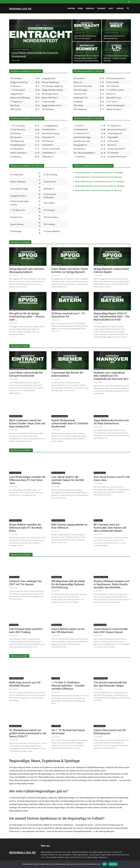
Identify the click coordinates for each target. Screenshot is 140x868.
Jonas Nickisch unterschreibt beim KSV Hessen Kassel (111, 631)
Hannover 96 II (99, 368)
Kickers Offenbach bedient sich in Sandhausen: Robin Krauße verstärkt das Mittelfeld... (112, 584)
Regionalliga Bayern (100, 309)
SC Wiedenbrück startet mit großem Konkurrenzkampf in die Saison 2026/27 (28, 733)
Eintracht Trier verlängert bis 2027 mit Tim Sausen (26, 583)
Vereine (120, 8)
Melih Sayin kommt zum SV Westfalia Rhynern (25, 684)
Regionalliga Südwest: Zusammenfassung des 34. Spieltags (100, 186)
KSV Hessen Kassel (100, 625)
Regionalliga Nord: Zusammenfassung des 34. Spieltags (98, 177)
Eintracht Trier (80, 33)
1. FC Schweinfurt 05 (58, 309)
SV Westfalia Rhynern (112, 33)
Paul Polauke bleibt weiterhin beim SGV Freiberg (26, 631)
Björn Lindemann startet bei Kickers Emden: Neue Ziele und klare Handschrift (27, 423)
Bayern (71, 8)
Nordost (90, 8)
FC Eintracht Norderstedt (21, 49)
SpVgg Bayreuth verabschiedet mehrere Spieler (111, 270)
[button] (128, 9)
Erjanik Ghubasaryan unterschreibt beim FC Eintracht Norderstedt (70, 423)
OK (105, 864)
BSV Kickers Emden (16, 416)
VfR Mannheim (80, 53)
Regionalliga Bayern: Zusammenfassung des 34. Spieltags (99, 173)
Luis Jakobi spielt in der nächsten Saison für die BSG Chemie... (68, 480)
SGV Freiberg (14, 625)
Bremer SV (55, 368)
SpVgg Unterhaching (16, 309)
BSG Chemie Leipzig (58, 473)
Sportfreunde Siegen (101, 678)
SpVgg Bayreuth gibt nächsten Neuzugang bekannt (27, 270)
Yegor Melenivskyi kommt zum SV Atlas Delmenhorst (111, 422)
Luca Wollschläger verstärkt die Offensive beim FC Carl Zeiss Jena (27, 480)
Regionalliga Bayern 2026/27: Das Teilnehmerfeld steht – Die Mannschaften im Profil (111, 317)
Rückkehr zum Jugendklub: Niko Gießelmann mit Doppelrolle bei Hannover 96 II (111, 376)
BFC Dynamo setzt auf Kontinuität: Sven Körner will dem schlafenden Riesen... (110, 528)
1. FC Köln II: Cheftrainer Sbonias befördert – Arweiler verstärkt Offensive (68, 686)
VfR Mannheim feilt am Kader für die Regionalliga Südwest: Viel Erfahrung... (68, 584)
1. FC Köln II (108, 53)
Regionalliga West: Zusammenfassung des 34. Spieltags (98, 190)
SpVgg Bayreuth (15, 265)
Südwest (101, 8)
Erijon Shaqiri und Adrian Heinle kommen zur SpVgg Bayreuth (70, 270)
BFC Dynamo (98, 520)
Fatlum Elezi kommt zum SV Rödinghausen (110, 732)
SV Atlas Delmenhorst (101, 416)
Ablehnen (113, 864)
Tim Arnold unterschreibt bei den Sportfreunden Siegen (110, 684)
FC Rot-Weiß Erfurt (15, 520)
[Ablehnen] (137, 864)
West (111, 8)
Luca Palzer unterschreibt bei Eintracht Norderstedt (26, 374)
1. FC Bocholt (56, 726)
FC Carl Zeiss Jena (15, 473)
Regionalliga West (15, 726)
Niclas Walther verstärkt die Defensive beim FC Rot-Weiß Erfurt (26, 528)
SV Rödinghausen (100, 726)
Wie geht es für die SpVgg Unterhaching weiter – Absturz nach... (27, 317)
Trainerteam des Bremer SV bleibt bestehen (67, 374)
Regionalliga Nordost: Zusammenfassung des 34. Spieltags (100, 181)
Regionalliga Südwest (101, 577)
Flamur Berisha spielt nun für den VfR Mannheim (68, 631)
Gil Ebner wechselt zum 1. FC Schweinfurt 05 (68, 315)
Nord (80, 8)
